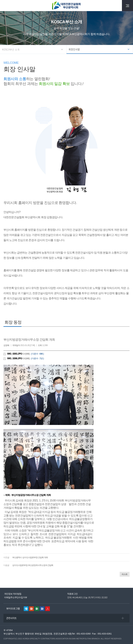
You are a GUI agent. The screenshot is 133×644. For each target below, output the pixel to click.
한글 (26, 609)
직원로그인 (72, 594)
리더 (48, 609)
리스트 (125, 574)
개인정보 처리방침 (13, 594)
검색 (6, 6)
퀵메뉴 (125, 633)
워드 (42, 609)
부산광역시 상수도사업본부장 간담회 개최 (30, 557)
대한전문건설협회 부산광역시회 (66, 6)
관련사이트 (11, 618)
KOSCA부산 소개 (11, 49)
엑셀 (37, 609)
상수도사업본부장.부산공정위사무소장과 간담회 (33, 565)
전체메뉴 (127, 6)
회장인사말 (74, 49)
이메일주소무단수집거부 (16, 597)
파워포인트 (31, 609)
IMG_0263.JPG (15, 354)
